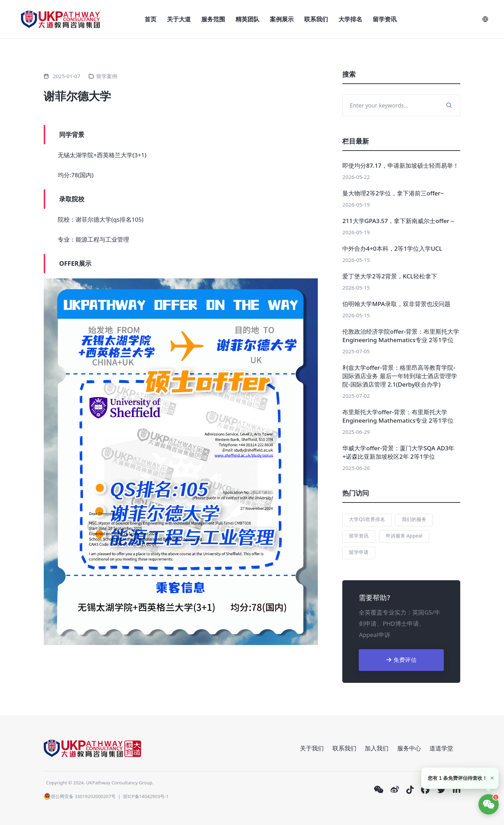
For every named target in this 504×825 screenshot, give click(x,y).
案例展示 (282, 19)
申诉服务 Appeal (404, 536)
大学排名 (350, 19)
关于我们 (312, 748)
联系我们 (316, 19)
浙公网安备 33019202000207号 (80, 796)
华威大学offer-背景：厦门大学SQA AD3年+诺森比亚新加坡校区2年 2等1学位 (398, 452)
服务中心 (409, 748)
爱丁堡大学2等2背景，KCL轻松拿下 (390, 276)
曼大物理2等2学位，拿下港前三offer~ (393, 193)
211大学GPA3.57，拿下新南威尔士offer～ (399, 221)
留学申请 (359, 552)
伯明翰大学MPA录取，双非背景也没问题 (396, 304)
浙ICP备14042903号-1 (146, 796)
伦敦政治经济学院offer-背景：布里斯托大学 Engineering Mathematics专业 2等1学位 (401, 336)
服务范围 (213, 19)
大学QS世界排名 (367, 519)
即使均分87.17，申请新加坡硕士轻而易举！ (401, 165)
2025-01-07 (66, 76)
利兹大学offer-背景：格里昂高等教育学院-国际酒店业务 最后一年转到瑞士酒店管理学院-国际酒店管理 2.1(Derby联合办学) (400, 376)
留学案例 (107, 76)
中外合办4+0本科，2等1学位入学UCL (392, 248)
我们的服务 (414, 519)
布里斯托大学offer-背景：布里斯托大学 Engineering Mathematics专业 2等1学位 (398, 416)
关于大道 (179, 19)
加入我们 (377, 748)
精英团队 (247, 19)
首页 (150, 19)
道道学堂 (441, 748)
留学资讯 (385, 19)
